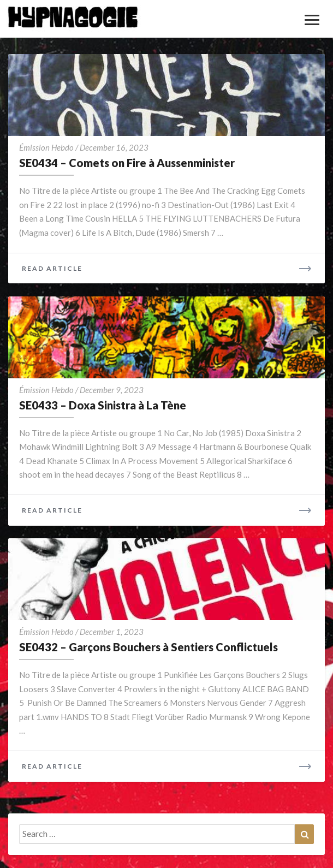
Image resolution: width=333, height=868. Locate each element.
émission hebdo (46, 147)
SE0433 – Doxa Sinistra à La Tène (103, 405)
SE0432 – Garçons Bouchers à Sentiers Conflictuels (148, 647)
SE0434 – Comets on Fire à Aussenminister (127, 163)
